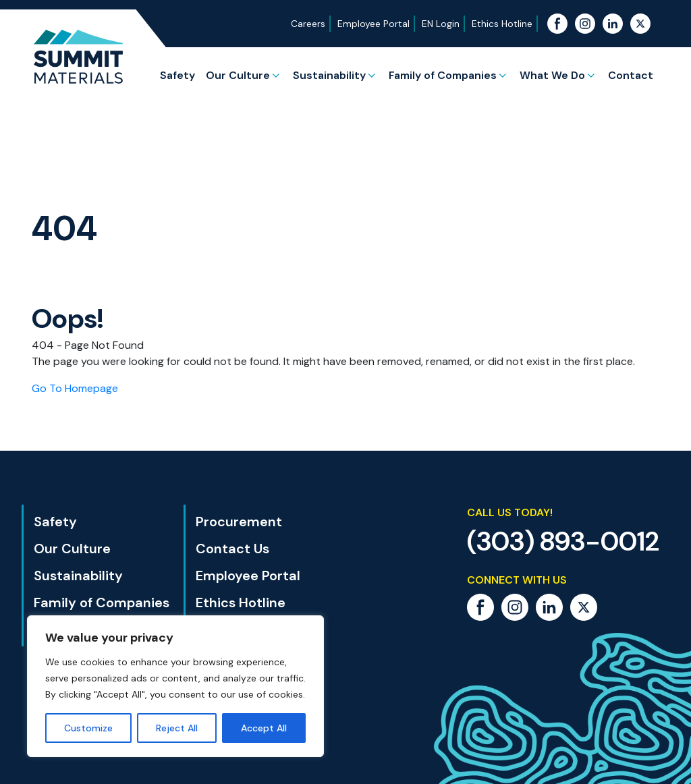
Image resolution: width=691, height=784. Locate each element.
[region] (175, 686)
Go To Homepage (75, 388)
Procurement (239, 522)
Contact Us (232, 549)
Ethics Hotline (502, 24)
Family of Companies (443, 75)
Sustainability (329, 75)
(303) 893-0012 (563, 541)
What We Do (552, 75)
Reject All (177, 728)
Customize (88, 728)
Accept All (264, 728)
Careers (308, 24)
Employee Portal (374, 24)
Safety (177, 75)
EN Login (441, 24)
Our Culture (238, 75)
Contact (631, 75)
